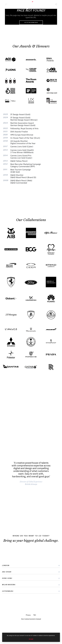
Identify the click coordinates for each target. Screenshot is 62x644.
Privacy (28, 615)
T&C (35, 615)
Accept (31, 639)
